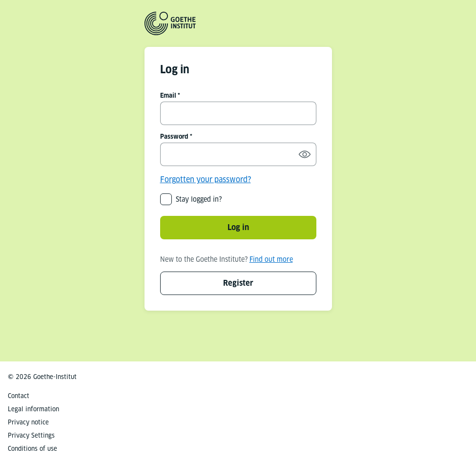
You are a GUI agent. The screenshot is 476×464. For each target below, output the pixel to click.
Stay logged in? (199, 199)
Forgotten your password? (206, 179)
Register (238, 283)
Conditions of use (32, 449)
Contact (19, 396)
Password (174, 137)
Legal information (33, 409)
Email (168, 95)
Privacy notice (28, 422)
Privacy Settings (31, 435)
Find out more (271, 259)
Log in (238, 227)
